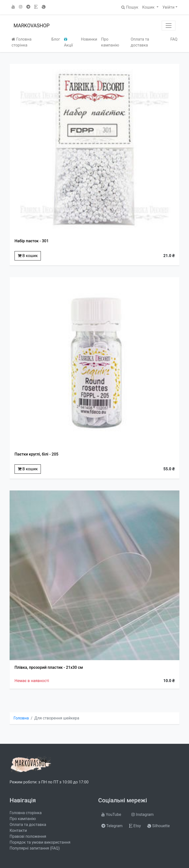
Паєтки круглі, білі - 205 (36, 454)
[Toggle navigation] (169, 26)
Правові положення (28, 836)
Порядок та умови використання (40, 842)
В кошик (28, 256)
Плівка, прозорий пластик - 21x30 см (49, 667)
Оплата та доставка (140, 42)
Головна (21, 718)
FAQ (174, 39)
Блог (56, 39)
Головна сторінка (22, 42)
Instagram (142, 815)
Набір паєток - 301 (32, 241)
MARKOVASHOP (31, 26)
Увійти (168, 7)
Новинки (89, 39)
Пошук (130, 7)
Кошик (149, 7)
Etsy (135, 826)
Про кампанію (110, 42)
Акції (68, 42)
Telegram (112, 826)
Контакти (18, 830)
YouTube (111, 815)
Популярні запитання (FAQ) (35, 848)
